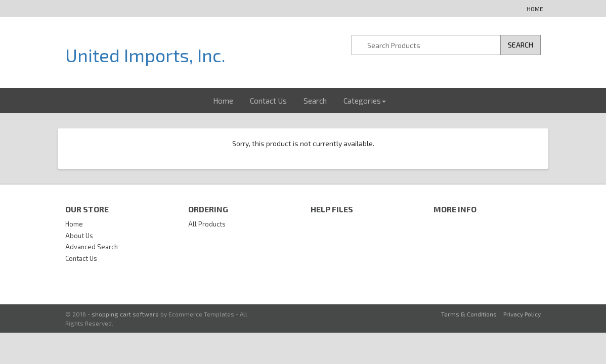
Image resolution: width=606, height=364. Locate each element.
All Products (207, 224)
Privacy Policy (522, 314)
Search (315, 101)
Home (535, 9)
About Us (79, 236)
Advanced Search (92, 247)
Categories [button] (365, 101)
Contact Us (268, 101)
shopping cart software (125, 314)
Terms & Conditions (469, 314)
